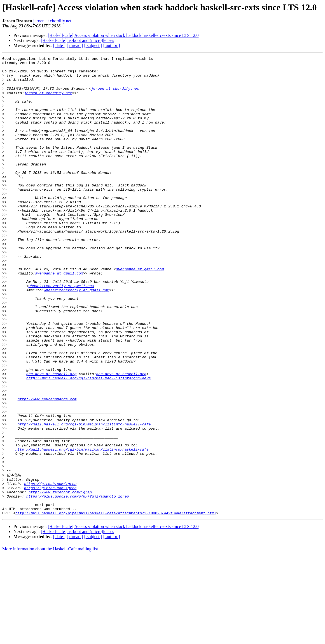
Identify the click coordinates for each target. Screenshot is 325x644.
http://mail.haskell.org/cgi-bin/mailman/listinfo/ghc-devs (89, 442)
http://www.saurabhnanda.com (47, 467)
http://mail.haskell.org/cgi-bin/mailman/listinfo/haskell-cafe (84, 497)
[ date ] (59, 45)
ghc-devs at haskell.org (51, 437)
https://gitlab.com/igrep (50, 573)
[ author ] (112, 45)
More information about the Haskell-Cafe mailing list (50, 639)
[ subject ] (93, 45)
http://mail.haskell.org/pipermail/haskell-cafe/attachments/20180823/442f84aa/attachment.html (116, 603)
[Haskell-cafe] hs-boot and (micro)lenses (78, 40)
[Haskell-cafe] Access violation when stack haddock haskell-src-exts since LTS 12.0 (123, 35)
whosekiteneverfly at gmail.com (61, 331)
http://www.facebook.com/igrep (60, 578)
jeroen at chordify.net (52, 21)
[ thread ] (75, 45)
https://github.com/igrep (50, 568)
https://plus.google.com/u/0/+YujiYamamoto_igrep (78, 583)
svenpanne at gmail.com (140, 311)
